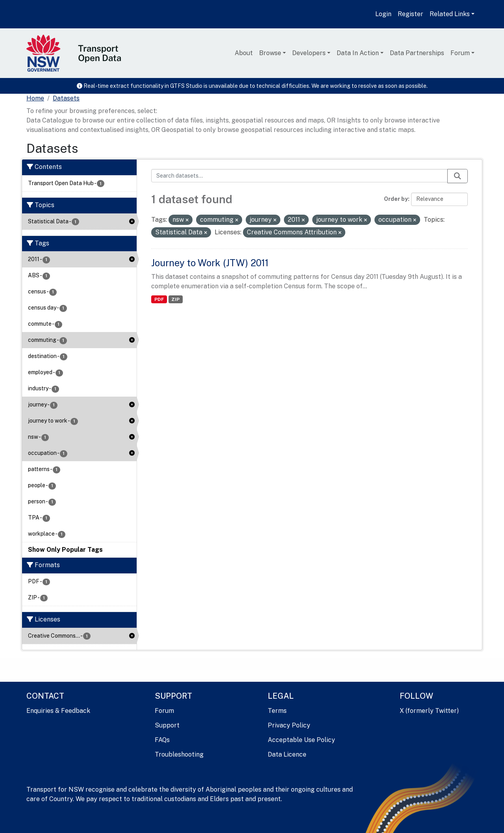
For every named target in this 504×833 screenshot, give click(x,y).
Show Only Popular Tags (65, 550)
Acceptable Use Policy (301, 740)
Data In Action (358, 53)
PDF (159, 299)
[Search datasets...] (299, 176)
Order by (396, 199)
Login (383, 14)
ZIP (175, 299)
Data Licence (287, 754)
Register (410, 14)
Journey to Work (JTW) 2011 (210, 263)
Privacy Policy (289, 725)
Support (167, 725)
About (244, 53)
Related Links (450, 14)
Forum (460, 53)
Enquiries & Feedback (58, 711)
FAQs (162, 740)
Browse (270, 53)
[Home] (35, 98)
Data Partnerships (417, 53)
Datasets (66, 98)
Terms (277, 711)
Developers (309, 53)
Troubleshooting (179, 754)
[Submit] (458, 176)
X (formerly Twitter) (429, 711)
